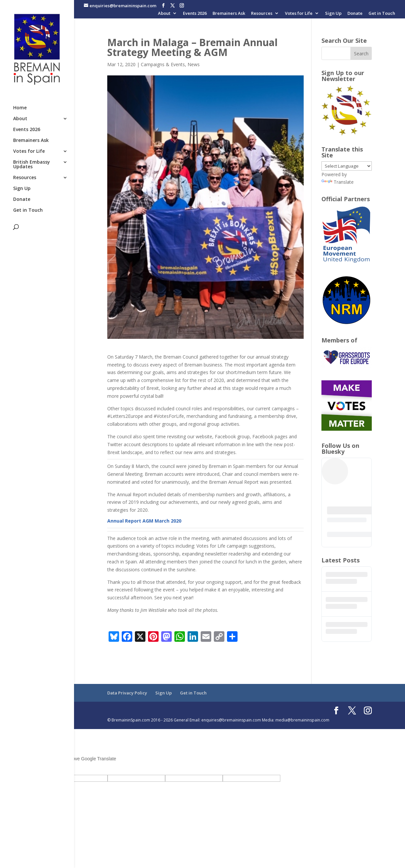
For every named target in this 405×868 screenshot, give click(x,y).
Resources (262, 14)
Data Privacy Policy (127, 693)
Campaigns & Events (163, 64)
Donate (355, 14)
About (164, 14)
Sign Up (333, 14)
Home (20, 108)
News (194, 64)
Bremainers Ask (229, 14)
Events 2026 (195, 14)
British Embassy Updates (32, 165)
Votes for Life (299, 14)
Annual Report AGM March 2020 (144, 521)
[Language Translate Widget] (347, 166)
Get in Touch (382, 14)
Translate (338, 182)
